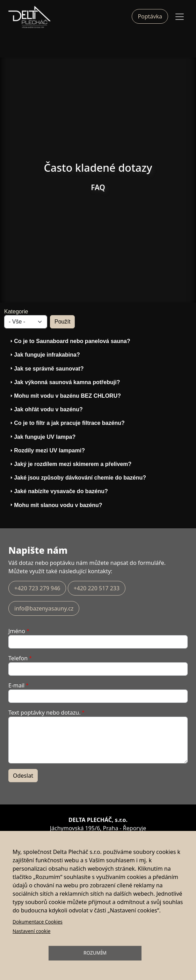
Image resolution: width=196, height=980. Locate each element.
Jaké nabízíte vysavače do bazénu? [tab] (58, 491)
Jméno (17, 631)
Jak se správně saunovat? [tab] (46, 368)
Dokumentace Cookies (38, 922)
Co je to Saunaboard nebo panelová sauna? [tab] (69, 341)
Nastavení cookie (31, 931)
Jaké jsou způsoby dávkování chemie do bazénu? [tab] (77, 478)
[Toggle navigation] (180, 17)
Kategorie (16, 312)
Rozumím (95, 953)
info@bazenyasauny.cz (44, 608)
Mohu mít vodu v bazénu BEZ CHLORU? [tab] (65, 396)
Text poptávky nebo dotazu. (45, 713)
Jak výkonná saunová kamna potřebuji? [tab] (64, 382)
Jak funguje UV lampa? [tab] (42, 437)
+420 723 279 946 (37, 588)
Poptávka (150, 16)
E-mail (16, 685)
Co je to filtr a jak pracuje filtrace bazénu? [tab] (67, 423)
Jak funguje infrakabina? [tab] (44, 355)
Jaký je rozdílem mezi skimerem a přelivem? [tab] (70, 464)
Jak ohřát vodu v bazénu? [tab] (45, 409)
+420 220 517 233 (97, 588)
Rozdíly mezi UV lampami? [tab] (47, 450)
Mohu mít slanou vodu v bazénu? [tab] (55, 505)
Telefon (18, 658)
